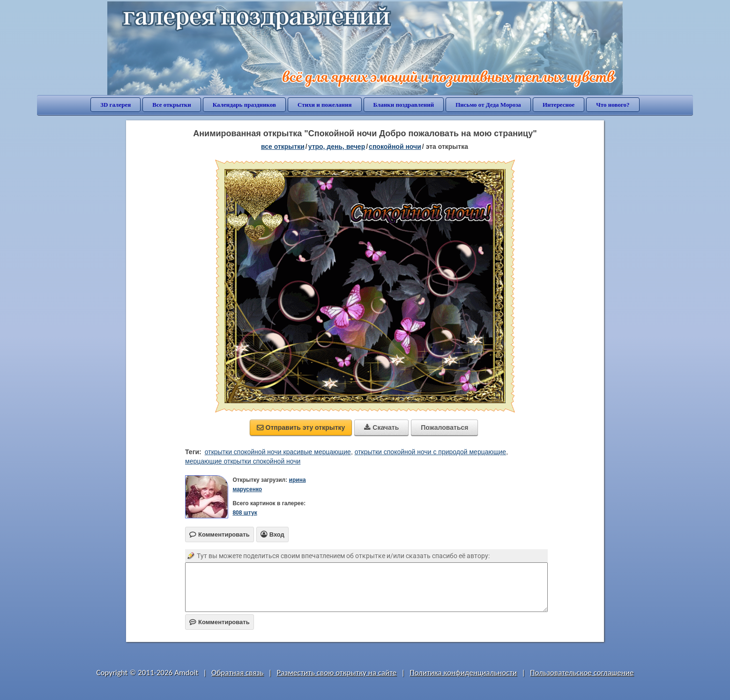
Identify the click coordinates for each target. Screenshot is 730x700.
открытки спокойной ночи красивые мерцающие (278, 452)
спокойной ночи (395, 147)
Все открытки (172, 105)
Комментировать (220, 622)
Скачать (381, 427)
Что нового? (613, 105)
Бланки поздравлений (404, 105)
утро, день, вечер (337, 147)
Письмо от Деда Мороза (488, 105)
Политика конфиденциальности (463, 673)
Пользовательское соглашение (582, 673)
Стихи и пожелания (325, 105)
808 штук (245, 513)
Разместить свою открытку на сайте (336, 673)
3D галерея (115, 105)
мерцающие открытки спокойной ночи (243, 461)
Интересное (559, 105)
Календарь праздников (244, 105)
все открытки (283, 147)
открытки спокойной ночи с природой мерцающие (430, 452)
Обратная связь (238, 673)
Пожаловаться (444, 427)
